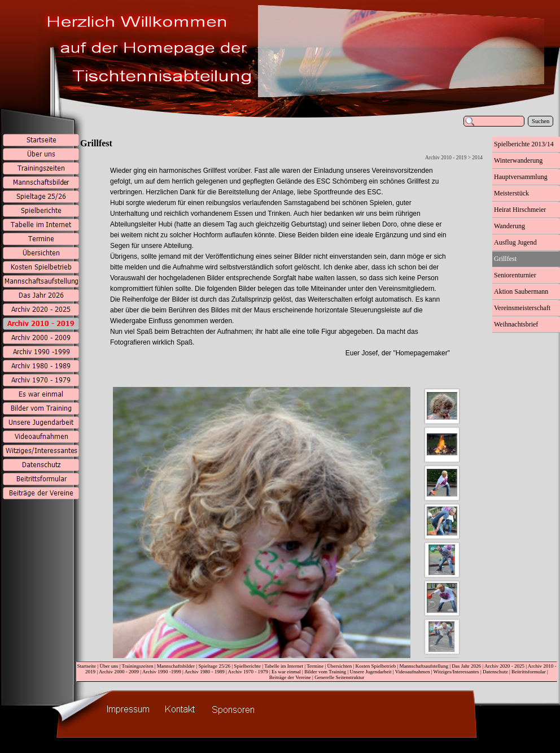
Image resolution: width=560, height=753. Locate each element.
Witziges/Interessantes (456, 672)
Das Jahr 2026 (466, 666)
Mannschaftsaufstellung (424, 666)
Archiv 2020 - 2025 (504, 666)
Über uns (109, 666)
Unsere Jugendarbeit (370, 672)
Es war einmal (286, 672)
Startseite (86, 666)
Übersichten (340, 666)
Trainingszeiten (137, 666)
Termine (315, 666)
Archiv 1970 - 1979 (248, 672)
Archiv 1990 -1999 (162, 672)
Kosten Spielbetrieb (376, 666)
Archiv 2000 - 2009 (119, 672)
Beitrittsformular (529, 672)
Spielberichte (247, 666)
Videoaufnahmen (413, 672)
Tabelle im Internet (284, 666)
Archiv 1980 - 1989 (205, 672)
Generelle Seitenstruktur (339, 677)
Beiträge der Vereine (290, 677)
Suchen (541, 121)
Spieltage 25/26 (214, 666)
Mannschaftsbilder (176, 666)
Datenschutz (495, 672)
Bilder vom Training (325, 672)
